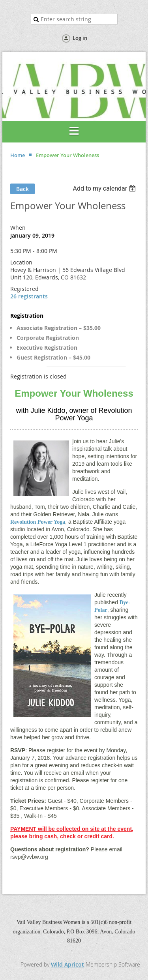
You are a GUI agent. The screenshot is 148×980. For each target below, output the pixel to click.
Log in (80, 38)
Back (22, 189)
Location (21, 262)
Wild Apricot (67, 964)
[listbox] (105, 188)
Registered (24, 289)
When (18, 228)
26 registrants (29, 296)
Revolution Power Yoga (38, 522)
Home (18, 155)
